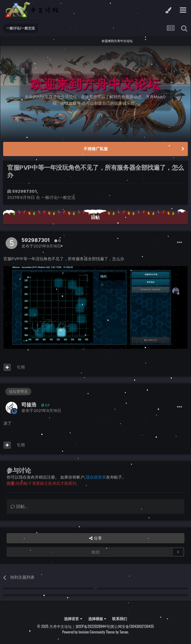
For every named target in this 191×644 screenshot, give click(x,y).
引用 (21, 367)
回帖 (95, 217)
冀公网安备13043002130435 (132, 626)
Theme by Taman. (117, 632)
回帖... (19, 506)
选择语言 (73, 618)
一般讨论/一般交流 (58, 197)
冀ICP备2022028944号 (93, 626)
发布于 (41, 246)
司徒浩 (29, 405)
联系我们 (120, 618)
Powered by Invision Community (84, 632)
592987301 (24, 191)
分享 (95, 538)
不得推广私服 (96, 149)
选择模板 (97, 618)
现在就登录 (96, 477)
